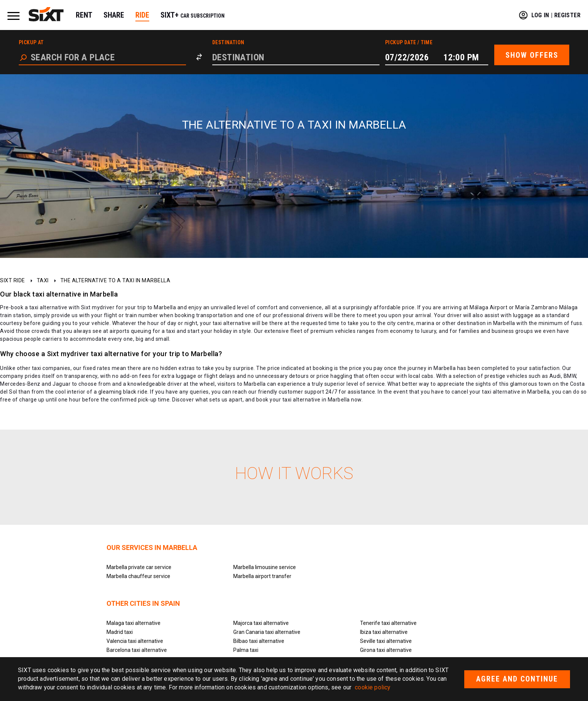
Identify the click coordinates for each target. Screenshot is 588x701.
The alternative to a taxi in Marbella (115, 280)
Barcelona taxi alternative (137, 650)
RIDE (142, 15)
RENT (84, 15)
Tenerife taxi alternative (388, 623)
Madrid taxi (120, 632)
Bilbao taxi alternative (259, 641)
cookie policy (373, 687)
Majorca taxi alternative (261, 623)
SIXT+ (193, 15)
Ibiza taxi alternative (384, 632)
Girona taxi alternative (386, 650)
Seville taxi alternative (386, 641)
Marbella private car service (139, 567)
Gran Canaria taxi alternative (267, 632)
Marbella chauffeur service (138, 576)
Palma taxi (246, 650)
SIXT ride (13, 280)
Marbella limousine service (265, 567)
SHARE (114, 15)
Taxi (43, 280)
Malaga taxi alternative (133, 623)
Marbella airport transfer (262, 576)
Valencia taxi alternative (135, 641)
